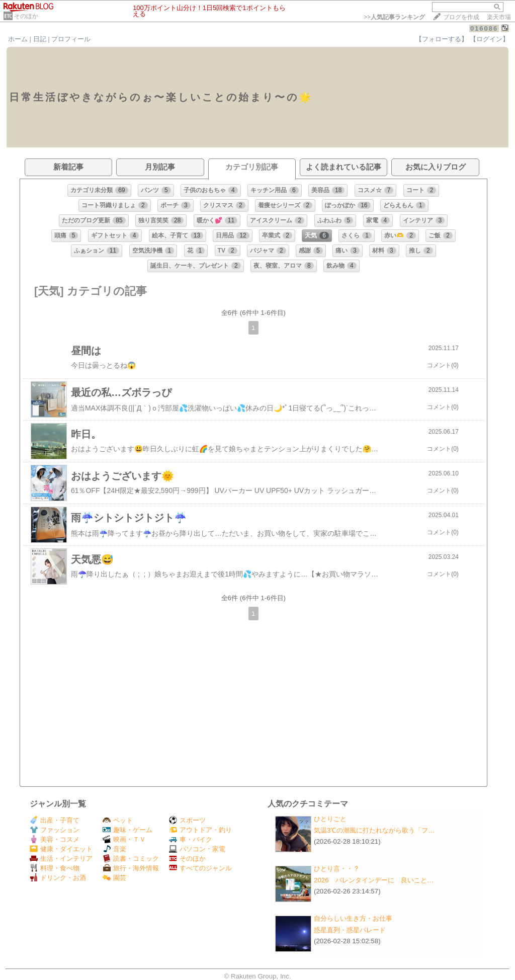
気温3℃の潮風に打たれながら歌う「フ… (374, 830)
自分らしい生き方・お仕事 (353, 918)
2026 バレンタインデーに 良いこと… (374, 880)
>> (394, 17)
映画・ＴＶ (124, 839)
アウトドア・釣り (200, 830)
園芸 (114, 878)
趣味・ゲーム (127, 830)
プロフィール (71, 39)
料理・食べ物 (55, 868)
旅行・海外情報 (131, 868)
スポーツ (187, 820)
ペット (118, 820)
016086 (484, 28)
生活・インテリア (61, 859)
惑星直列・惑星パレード (350, 930)
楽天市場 (499, 17)
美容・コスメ (55, 839)
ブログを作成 (461, 17)
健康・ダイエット (61, 849)
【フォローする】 (442, 39)
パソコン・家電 (197, 849)
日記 (40, 39)
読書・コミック (131, 859)
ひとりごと (330, 819)
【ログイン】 (489, 39)
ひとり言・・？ (337, 869)
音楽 (114, 849)
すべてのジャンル (200, 868)
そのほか (26, 16)
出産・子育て (55, 820)
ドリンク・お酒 (58, 878)
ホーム (18, 39)
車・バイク (191, 839)
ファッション (55, 830)
